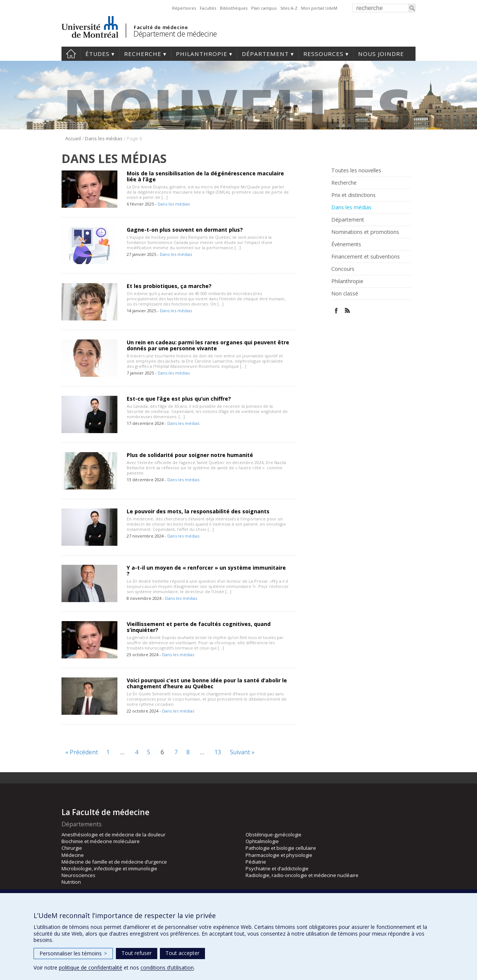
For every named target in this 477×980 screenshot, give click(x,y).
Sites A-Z (289, 8)
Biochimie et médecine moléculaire (101, 841)
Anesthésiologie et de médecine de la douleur (113, 835)
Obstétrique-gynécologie (274, 835)
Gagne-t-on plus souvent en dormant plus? (185, 230)
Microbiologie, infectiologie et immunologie (109, 868)
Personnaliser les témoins (73, 953)
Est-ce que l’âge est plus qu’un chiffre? (179, 399)
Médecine (73, 855)
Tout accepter (182, 953)
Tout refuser (137, 953)
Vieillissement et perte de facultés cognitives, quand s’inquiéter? (199, 627)
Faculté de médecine (161, 27)
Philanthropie (202, 54)
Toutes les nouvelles (356, 170)
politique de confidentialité (91, 968)
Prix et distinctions (353, 195)
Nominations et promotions (365, 232)
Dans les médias (104, 138)
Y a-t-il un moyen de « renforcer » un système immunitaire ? (206, 571)
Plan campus (264, 8)
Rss (348, 311)
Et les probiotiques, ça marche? (169, 286)
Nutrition (71, 882)
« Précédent (82, 752)
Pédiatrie (256, 862)
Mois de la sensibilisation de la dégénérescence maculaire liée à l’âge (205, 176)
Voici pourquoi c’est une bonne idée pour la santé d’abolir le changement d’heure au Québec (207, 683)
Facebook (336, 311)
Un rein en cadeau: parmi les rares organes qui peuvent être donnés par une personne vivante (208, 345)
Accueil (71, 54)
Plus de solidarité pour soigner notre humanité (190, 455)
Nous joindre (381, 54)
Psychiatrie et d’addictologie (277, 868)
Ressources (323, 54)
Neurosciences (78, 875)
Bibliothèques (234, 8)
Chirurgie (72, 848)
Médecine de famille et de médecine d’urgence (114, 862)
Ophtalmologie (262, 841)
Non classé (345, 294)
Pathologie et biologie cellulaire (281, 848)
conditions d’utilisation (167, 968)
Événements (346, 244)
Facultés (208, 8)
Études (97, 54)
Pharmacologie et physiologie (279, 855)
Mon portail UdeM (319, 8)
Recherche (143, 54)
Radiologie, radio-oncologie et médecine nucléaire (302, 875)
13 (218, 752)
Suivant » (242, 752)
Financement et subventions (366, 257)
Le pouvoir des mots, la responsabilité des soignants (198, 511)
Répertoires (184, 8)
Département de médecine (175, 34)
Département (265, 54)
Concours (343, 269)
